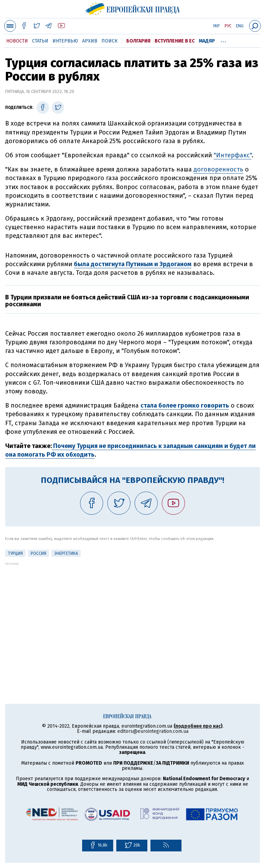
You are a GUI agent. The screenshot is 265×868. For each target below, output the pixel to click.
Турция (15, 553)
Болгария (138, 41)
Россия (38, 553)
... (223, 40)
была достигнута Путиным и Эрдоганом (133, 264)
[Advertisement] (132, 614)
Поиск (110, 41)
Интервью (65, 41)
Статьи (40, 41)
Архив (90, 41)
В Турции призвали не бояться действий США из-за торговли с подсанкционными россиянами (127, 301)
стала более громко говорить (185, 405)
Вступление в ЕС (175, 41)
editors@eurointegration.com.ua (153, 731)
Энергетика (66, 553)
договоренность (218, 169)
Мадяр (207, 41)
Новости (17, 41)
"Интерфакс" (233, 155)
